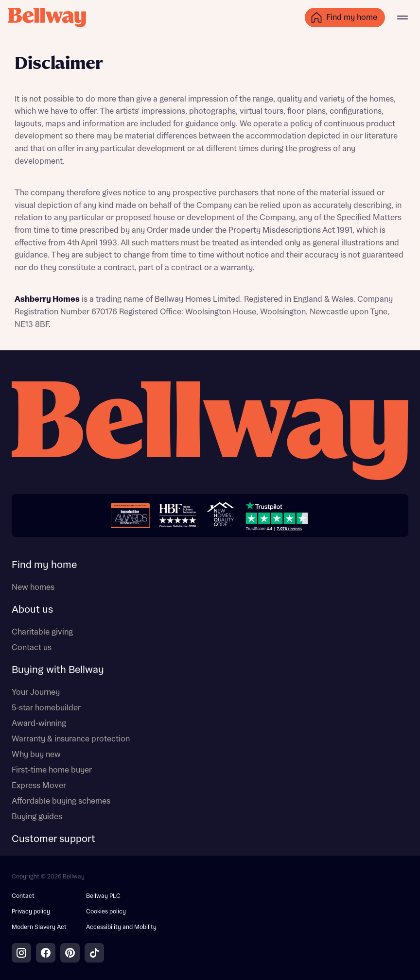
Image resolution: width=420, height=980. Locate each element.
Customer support (53, 839)
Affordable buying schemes (61, 801)
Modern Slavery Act (39, 927)
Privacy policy (31, 912)
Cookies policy (106, 912)
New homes (33, 587)
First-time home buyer (52, 770)
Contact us (32, 648)
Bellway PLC (103, 896)
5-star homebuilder (46, 708)
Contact (23, 896)
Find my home (44, 565)
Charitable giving (42, 632)
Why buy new (36, 755)
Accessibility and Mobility (121, 927)
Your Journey (36, 692)
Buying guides (37, 817)
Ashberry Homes (47, 299)
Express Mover (39, 786)
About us (32, 610)
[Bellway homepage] (210, 432)
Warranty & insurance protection (71, 739)
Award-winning (39, 723)
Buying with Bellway (58, 670)
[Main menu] (402, 17)
